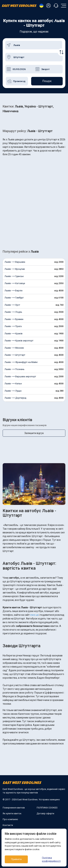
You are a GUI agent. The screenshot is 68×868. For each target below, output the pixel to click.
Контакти (8, 825)
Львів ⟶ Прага (13, 326)
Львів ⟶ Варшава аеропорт (20, 376)
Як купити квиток (12, 813)
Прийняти (16, 859)
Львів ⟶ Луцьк (13, 391)
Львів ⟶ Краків (14, 333)
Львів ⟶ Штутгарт (15, 355)
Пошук (47, 81)
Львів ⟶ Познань (15, 369)
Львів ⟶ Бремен (14, 319)
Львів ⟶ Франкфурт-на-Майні (21, 362)
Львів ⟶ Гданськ (14, 276)
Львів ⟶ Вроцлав (15, 269)
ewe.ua (34, 615)
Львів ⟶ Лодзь (13, 312)
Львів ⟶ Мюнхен (14, 348)
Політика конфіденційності (51, 859)
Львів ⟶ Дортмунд (15, 398)
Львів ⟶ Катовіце (15, 283)
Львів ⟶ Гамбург (14, 298)
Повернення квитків (14, 808)
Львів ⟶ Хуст (12, 305)
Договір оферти (45, 813)
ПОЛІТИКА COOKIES (47, 808)
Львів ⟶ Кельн (13, 384)
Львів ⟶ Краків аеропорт (19, 341)
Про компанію (10, 819)
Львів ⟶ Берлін (14, 291)
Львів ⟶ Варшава (15, 262)
